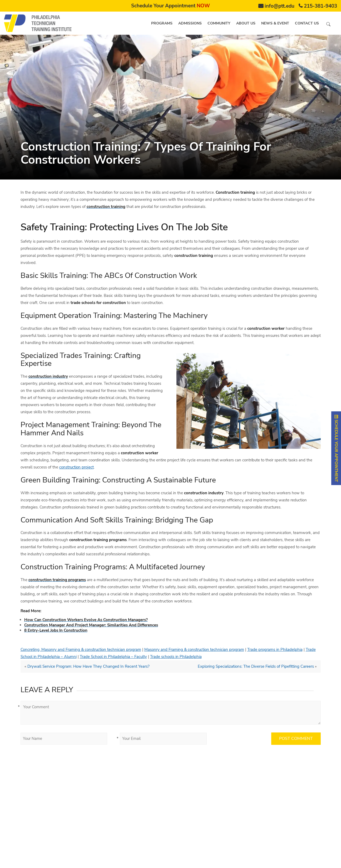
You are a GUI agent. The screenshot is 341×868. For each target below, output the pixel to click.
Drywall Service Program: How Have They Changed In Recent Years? (88, 666)
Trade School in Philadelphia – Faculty (113, 657)
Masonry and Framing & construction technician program (194, 650)
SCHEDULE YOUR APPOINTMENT (336, 448)
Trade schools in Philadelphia (176, 657)
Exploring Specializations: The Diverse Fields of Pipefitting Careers (256, 666)
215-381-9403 (320, 6)
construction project (76, 467)
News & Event (275, 23)
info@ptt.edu (280, 6)
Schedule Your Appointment (170, 6)
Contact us (307, 23)
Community (219, 23)
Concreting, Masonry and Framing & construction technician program (81, 650)
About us (246, 23)
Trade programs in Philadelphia (275, 650)
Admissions (190, 23)
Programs (162, 23)
